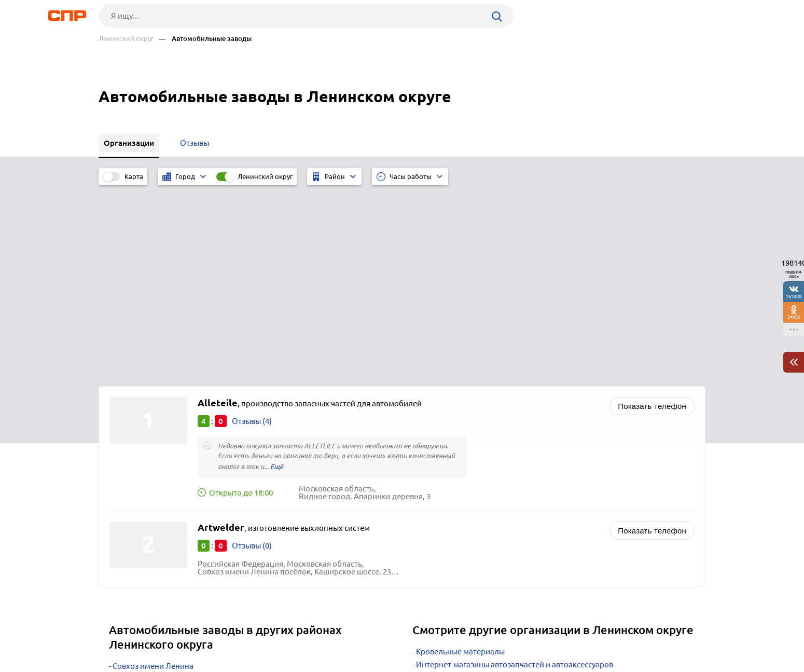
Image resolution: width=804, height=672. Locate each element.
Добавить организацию (659, 633)
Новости (182, 634)
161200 (794, 296)
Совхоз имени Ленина (153, 474)
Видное (127, 487)
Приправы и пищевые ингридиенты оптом (494, 519)
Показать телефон (652, 214)
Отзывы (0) (252, 354)
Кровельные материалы (460, 460)
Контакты (331, 634)
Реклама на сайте (255, 634)
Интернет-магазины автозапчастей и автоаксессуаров (515, 472)
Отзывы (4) (252, 229)
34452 (794, 317)
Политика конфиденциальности (238, 664)
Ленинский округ (126, 39)
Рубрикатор (118, 634)
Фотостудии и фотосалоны (465, 506)
